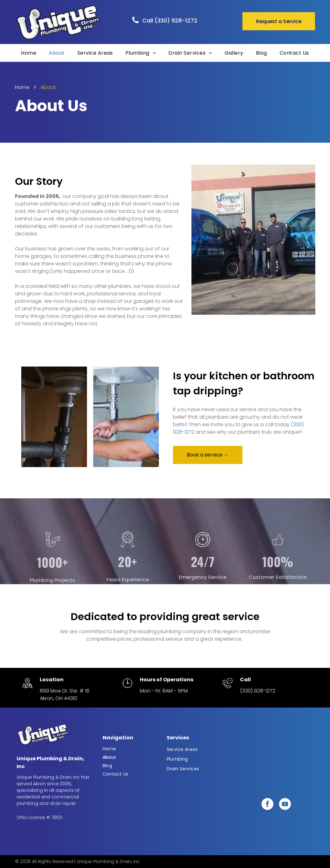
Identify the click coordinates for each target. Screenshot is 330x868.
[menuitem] (29, 53)
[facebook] (267, 805)
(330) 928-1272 (258, 691)
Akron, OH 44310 (58, 698)
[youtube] (285, 805)
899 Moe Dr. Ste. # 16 (65, 691)
